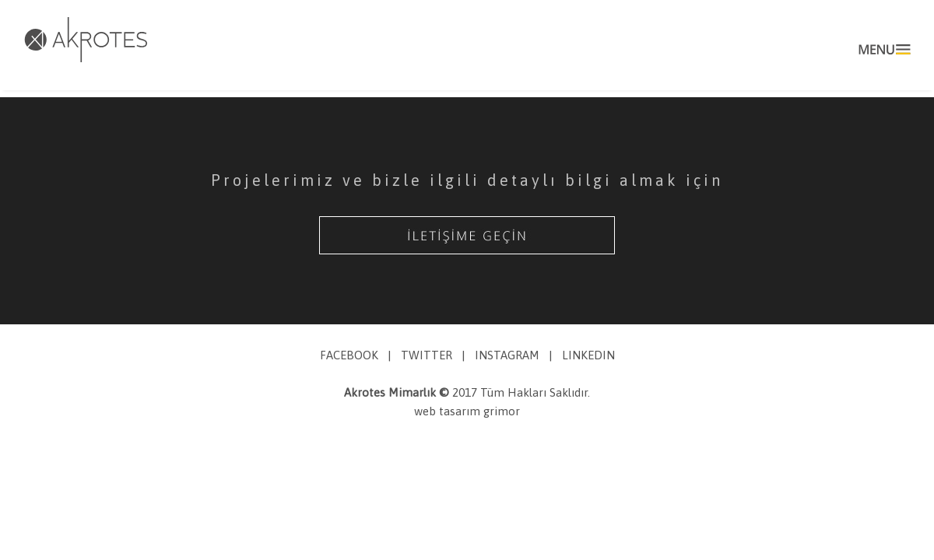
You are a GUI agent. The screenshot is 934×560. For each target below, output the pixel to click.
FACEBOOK (349, 355)
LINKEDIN (588, 355)
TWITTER (427, 355)
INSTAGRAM (507, 355)
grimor (502, 411)
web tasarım (449, 411)
